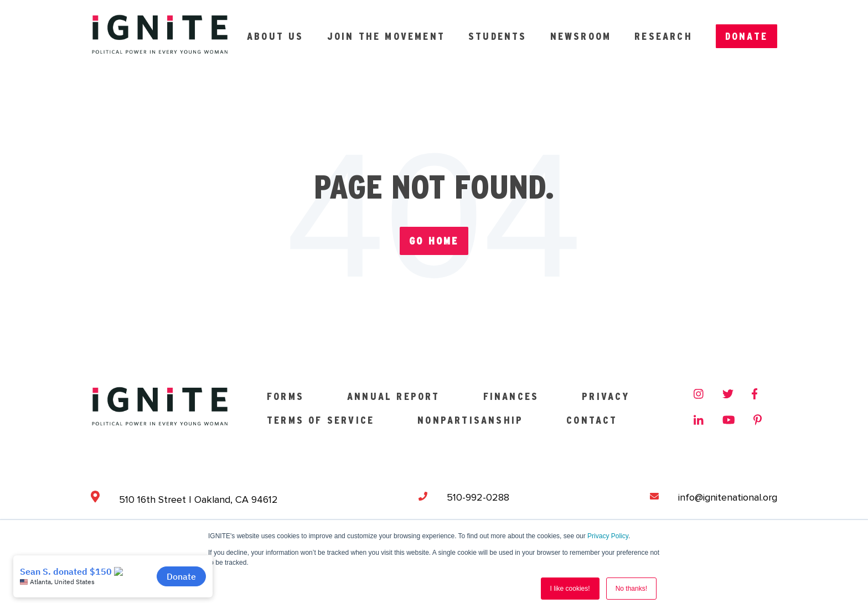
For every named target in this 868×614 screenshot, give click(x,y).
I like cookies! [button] (570, 589)
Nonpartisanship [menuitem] (470, 420)
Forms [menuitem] (285, 396)
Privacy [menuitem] (606, 396)
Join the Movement (386, 36)
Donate (746, 36)
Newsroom (581, 36)
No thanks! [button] (631, 589)
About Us (275, 36)
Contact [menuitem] (592, 420)
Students (498, 36)
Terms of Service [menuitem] (321, 420)
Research (663, 36)
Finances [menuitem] (511, 396)
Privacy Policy (608, 536)
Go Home (434, 241)
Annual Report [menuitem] (394, 396)
